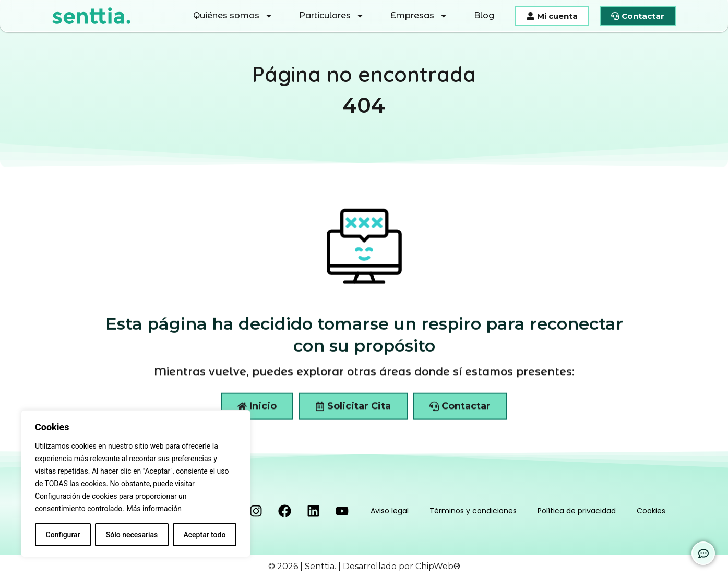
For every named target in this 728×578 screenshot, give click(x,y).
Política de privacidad (577, 511)
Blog (484, 15)
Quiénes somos (233, 16)
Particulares (332, 16)
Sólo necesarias (132, 535)
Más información (154, 509)
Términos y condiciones (473, 511)
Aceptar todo (205, 535)
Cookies (651, 511)
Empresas (419, 16)
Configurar (63, 535)
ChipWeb (434, 566)
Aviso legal (390, 511)
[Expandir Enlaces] (703, 553)
